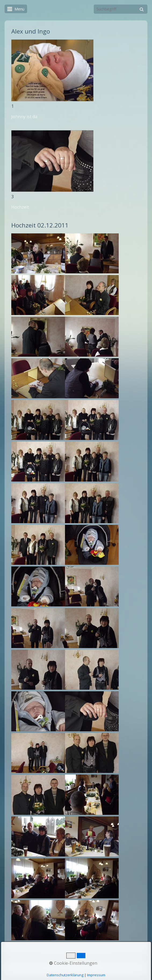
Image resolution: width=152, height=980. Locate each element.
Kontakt (75, 965)
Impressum (96, 965)
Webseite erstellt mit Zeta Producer (101, 970)
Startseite (55, 965)
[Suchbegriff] (121, 9)
